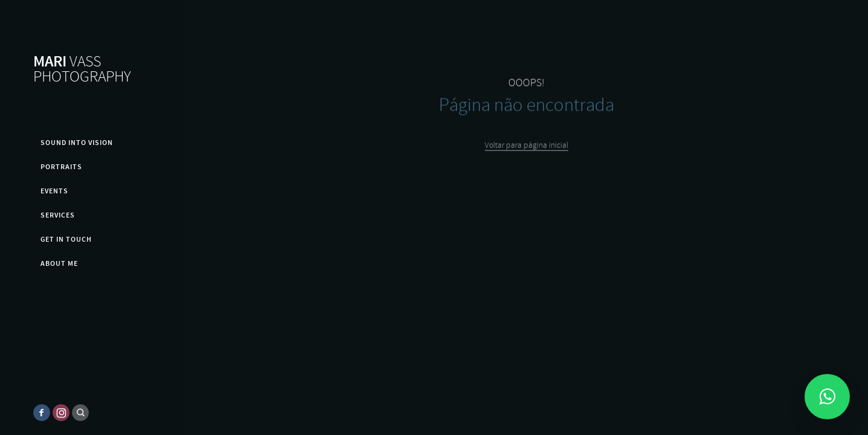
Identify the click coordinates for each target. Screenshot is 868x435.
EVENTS (54, 191)
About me (59, 263)
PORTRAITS (61, 167)
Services (58, 215)
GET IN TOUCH (66, 239)
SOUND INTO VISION (77, 143)
